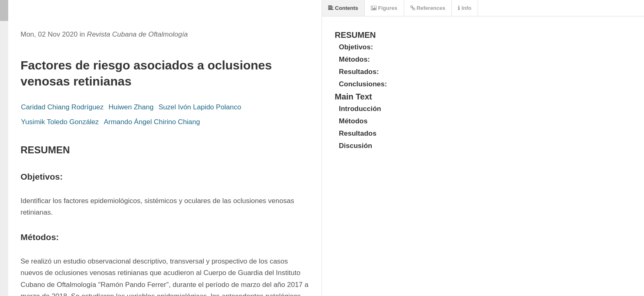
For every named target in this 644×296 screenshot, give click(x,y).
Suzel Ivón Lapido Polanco (200, 107)
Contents (343, 8)
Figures (384, 8)
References (428, 8)
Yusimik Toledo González (60, 122)
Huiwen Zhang (131, 107)
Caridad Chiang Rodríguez (62, 107)
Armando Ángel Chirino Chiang (152, 122)
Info (465, 8)
